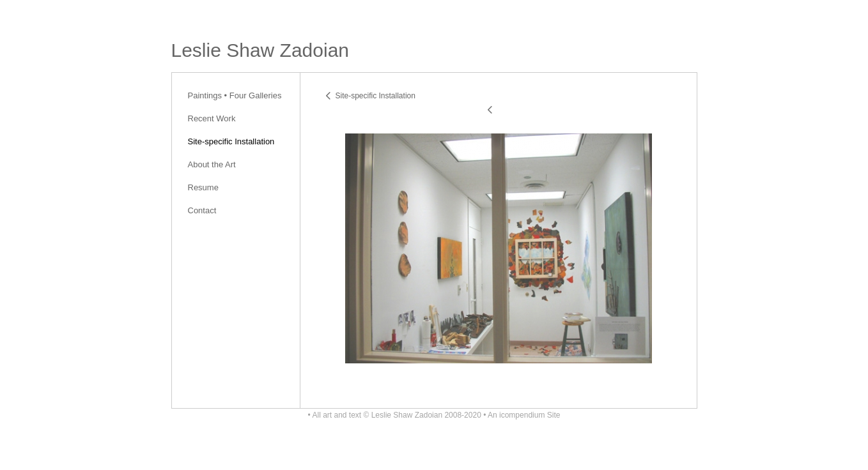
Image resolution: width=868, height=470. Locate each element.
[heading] (260, 50)
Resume (203, 187)
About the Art (212, 164)
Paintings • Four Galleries (235, 95)
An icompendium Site (524, 415)
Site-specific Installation (231, 141)
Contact (202, 210)
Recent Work (212, 118)
